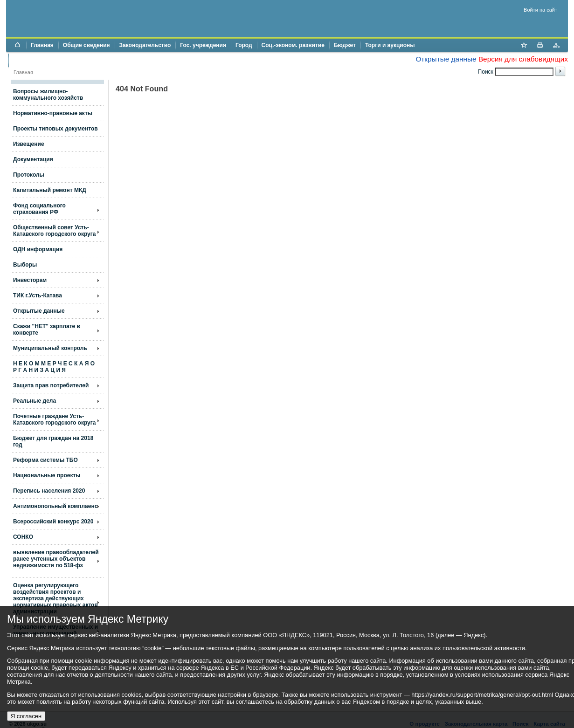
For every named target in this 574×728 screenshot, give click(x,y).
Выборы (25, 265)
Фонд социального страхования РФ (39, 209)
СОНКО (23, 537)
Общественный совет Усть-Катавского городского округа (54, 231)
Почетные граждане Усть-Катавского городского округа (54, 419)
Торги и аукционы (390, 45)
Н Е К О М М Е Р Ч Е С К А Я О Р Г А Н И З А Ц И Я (54, 367)
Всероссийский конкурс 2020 (53, 522)
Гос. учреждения (203, 45)
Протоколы (29, 175)
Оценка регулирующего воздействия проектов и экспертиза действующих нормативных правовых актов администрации (55, 598)
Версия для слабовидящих (523, 59)
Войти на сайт (540, 10)
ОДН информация (38, 249)
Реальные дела (35, 401)
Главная (42, 45)
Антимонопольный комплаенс (55, 506)
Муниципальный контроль (50, 348)
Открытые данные (446, 59)
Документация (33, 159)
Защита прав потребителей (51, 385)
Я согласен (26, 716)
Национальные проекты (47, 475)
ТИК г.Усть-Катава (38, 295)
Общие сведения (86, 45)
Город (244, 45)
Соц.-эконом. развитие (293, 45)
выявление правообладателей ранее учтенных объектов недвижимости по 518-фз (56, 559)
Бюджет (345, 45)
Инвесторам (30, 280)
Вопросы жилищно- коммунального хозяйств (48, 95)
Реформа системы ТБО (45, 460)
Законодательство (145, 45)
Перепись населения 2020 (49, 491)
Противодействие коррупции (53, 60)
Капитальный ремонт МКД (50, 190)
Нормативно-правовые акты (53, 113)
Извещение (29, 144)
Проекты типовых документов (55, 129)
